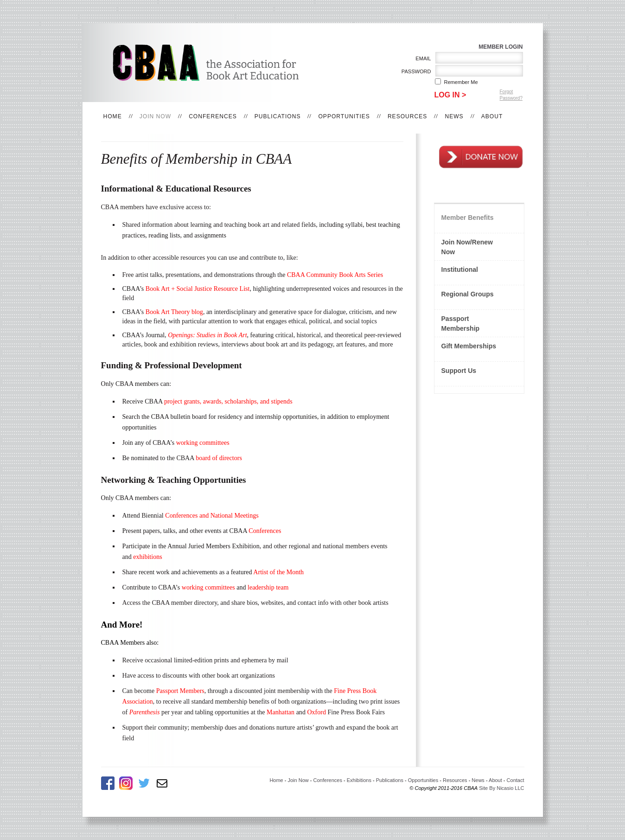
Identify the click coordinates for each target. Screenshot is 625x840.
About (492, 116)
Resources (408, 116)
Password (414, 71)
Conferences (213, 116)
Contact (516, 780)
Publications (278, 116)
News (454, 116)
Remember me (461, 82)
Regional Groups (468, 294)
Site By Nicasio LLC (501, 788)
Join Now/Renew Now (467, 247)
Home (113, 116)
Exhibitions (359, 780)
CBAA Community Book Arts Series (335, 275)
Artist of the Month (278, 572)
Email (422, 58)
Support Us (459, 371)
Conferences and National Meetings (212, 515)
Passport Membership (461, 324)
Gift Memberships (469, 346)
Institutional (460, 269)
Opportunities (344, 116)
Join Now (155, 116)
